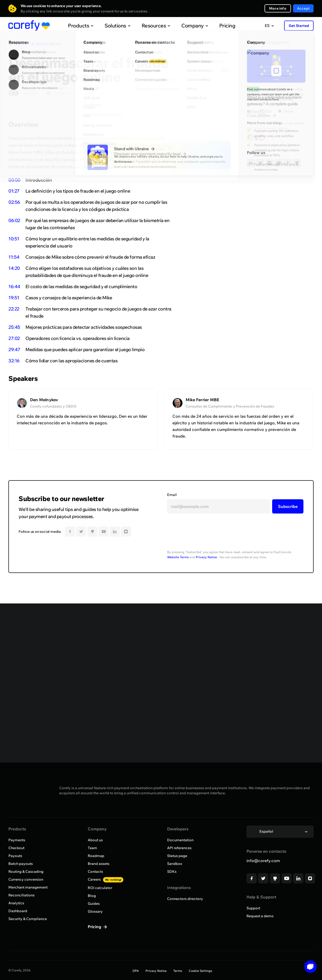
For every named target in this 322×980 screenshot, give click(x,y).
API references (179, 848)
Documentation (180, 840)
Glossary (95, 911)
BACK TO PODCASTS (38, 44)
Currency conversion (26, 879)
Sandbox (175, 864)
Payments (17, 840)
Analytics (16, 903)
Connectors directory (185, 899)
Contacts (95, 872)
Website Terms (178, 557)
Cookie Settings (200, 971)
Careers (106, 879)
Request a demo (260, 916)
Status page (177, 856)
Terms (178, 971)
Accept (303, 8)
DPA (136, 971)
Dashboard (18, 911)
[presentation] (206, 534)
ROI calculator (100, 888)
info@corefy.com (263, 861)
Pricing (217, 26)
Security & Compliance (28, 919)
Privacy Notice (206, 557)
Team (92, 848)
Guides (94, 904)
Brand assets (99, 864)
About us (95, 840)
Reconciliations (21, 895)
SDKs (172, 872)
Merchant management (28, 887)
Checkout (16, 848)
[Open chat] (309, 967)
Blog (92, 896)
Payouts (15, 856)
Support (253, 908)
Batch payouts (21, 864)
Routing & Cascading (26, 872)
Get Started (299, 26)
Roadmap (96, 856)
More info (278, 8)
